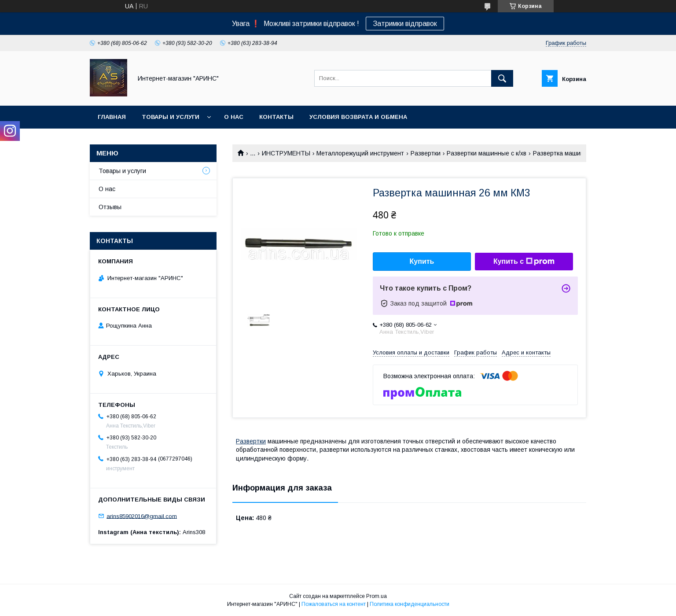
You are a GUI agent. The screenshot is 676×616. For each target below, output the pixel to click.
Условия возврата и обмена (358, 117)
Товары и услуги (171, 117)
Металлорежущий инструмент (360, 153)
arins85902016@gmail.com (142, 516)
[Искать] (502, 78)
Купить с (524, 262)
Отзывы (110, 207)
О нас (234, 117)
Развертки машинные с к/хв (487, 153)
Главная (112, 117)
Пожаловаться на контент (334, 604)
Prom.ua (377, 596)
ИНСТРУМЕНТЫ (286, 153)
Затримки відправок (405, 24)
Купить (422, 261)
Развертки (426, 153)
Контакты (276, 117)
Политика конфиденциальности (410, 604)
